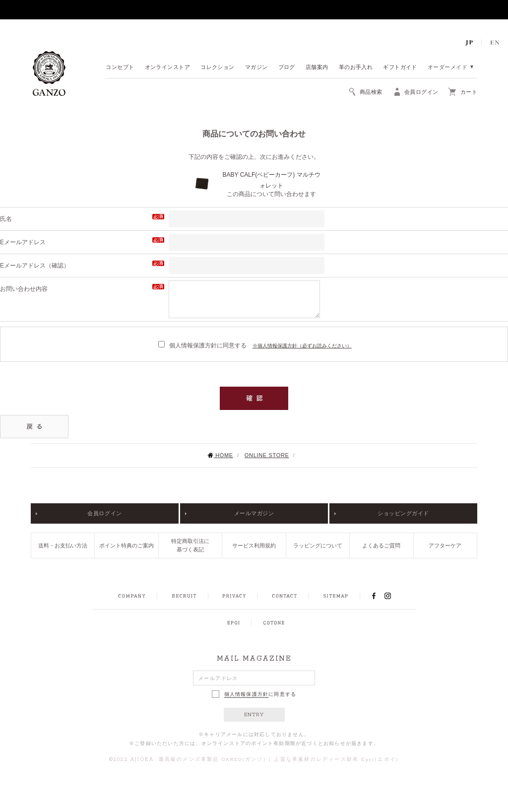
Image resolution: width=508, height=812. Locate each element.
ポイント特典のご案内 (127, 545)
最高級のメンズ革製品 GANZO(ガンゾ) (213, 760)
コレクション (218, 68)
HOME (220, 455)
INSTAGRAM (393, 596)
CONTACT (285, 596)
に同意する (254, 694)
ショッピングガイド (403, 513)
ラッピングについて (318, 545)
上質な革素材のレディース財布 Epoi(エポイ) (336, 760)
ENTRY (254, 715)
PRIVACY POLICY (234, 596)
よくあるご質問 (381, 545)
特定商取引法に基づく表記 (190, 545)
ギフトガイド (400, 68)
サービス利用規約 (254, 545)
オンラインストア (168, 68)
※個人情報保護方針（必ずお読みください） (302, 346)
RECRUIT (184, 596)
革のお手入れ (356, 68)
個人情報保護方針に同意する (202, 345)
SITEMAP (336, 596)
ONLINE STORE (267, 455)
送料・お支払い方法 (63, 545)
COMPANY (132, 596)
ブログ (287, 68)
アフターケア (445, 545)
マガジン (256, 68)
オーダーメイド (447, 68)
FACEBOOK (374, 596)
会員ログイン (104, 513)
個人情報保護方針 (247, 694)
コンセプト (120, 68)
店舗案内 (317, 68)
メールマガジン (254, 513)
